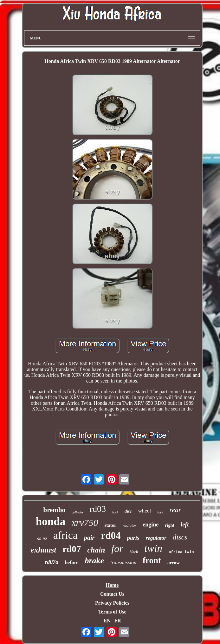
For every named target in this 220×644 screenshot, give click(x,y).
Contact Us (112, 594)
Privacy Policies (112, 603)
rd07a (52, 562)
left (185, 524)
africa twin (181, 552)
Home (112, 585)
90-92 (42, 539)
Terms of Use (112, 612)
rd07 (72, 549)
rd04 (111, 536)
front (152, 560)
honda (51, 522)
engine (151, 525)
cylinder (78, 512)
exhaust (44, 550)
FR (117, 621)
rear (175, 510)
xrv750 (85, 522)
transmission (123, 563)
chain (96, 550)
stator (110, 525)
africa (65, 535)
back (115, 512)
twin (153, 548)
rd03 (98, 509)
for (117, 548)
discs (180, 537)
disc (128, 511)
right (170, 525)
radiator (129, 525)
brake (94, 561)
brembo (54, 510)
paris (133, 538)
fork (160, 512)
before (71, 563)
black (134, 552)
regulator (156, 538)
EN (107, 621)
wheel (145, 511)
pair (89, 538)
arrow (174, 563)
